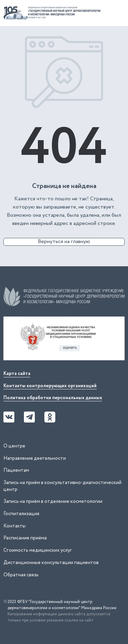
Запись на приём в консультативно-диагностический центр (62, 486)
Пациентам (16, 470)
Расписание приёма (25, 538)
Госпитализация (21, 514)
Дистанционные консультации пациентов (51, 563)
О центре (14, 446)
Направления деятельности (35, 458)
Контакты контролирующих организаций (50, 386)
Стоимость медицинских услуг (38, 550)
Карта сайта (17, 374)
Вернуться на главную (64, 242)
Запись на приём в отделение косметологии (53, 501)
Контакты (15, 526)
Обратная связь (21, 575)
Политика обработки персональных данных (53, 398)
